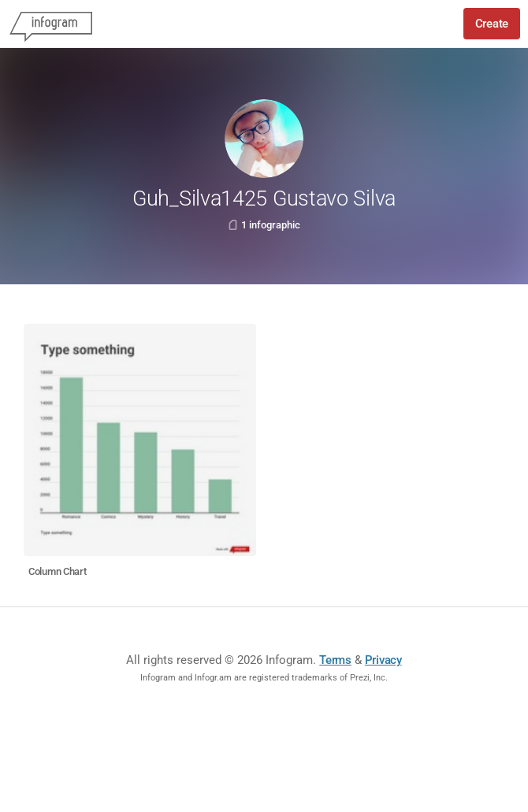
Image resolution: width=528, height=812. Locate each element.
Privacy (383, 660)
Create (492, 24)
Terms (335, 660)
